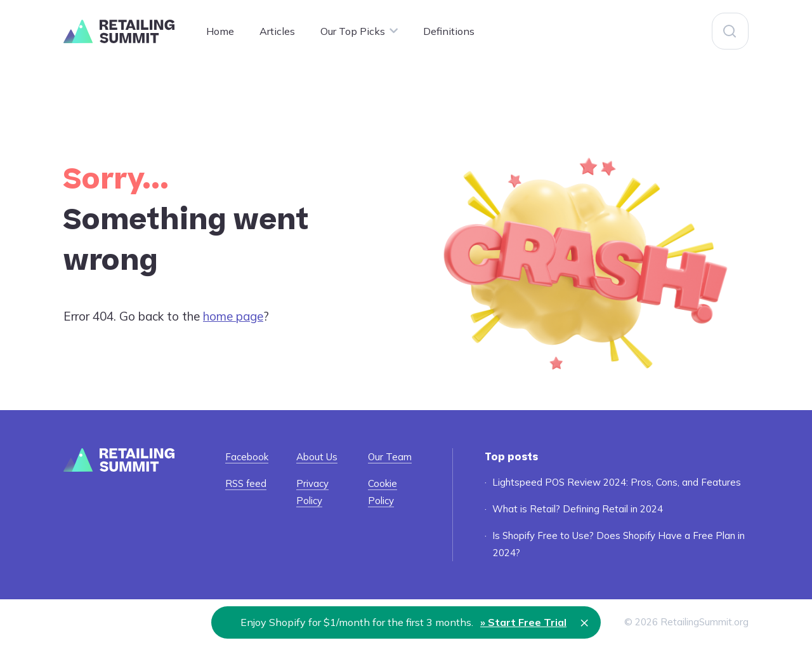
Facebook (247, 457)
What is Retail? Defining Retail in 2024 (578, 509)
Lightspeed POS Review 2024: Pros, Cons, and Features (617, 482)
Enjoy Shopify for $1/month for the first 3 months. (403, 622)
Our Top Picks (353, 31)
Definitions (449, 31)
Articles (277, 31)
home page (233, 316)
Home (220, 31)
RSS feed (246, 483)
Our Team (390, 457)
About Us (317, 457)
